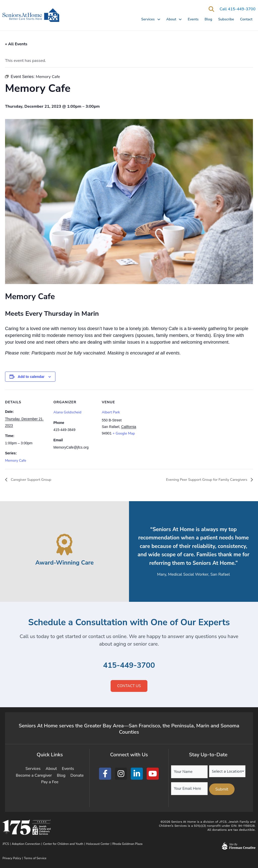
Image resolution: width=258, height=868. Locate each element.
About (174, 19)
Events (193, 19)
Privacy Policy (12, 858)
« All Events (16, 44)
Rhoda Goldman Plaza (128, 844)
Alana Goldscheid (67, 412)
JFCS (6, 844)
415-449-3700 (129, 665)
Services (151, 19)
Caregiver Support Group (33, 480)
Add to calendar (31, 377)
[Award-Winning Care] (65, 545)
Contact (246, 19)
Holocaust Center (98, 844)
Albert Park (111, 412)
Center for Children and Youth (63, 844)
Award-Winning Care (64, 562)
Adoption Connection (26, 844)
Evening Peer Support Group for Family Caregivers (202, 480)
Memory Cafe (16, 461)
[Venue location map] (177, 424)
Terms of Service (35, 858)
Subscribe (226, 19)
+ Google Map (124, 433)
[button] (211, 9)
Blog (208, 19)
